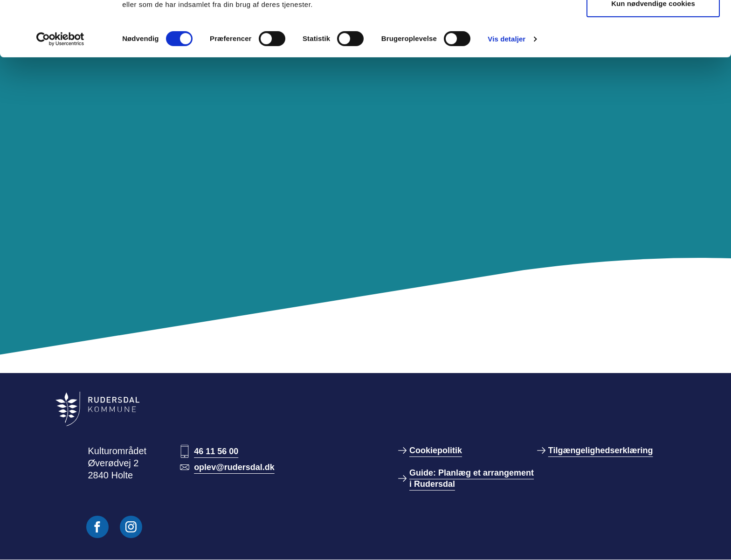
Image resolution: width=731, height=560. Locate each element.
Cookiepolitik (436, 450)
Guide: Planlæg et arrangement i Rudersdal (472, 478)
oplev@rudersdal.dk (234, 467)
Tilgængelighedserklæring (601, 450)
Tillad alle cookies (653, 24)
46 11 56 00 (216, 451)
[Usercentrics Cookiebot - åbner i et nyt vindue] (60, 91)
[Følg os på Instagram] (131, 527)
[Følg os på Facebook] (97, 527)
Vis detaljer (507, 91)
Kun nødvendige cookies (653, 55)
